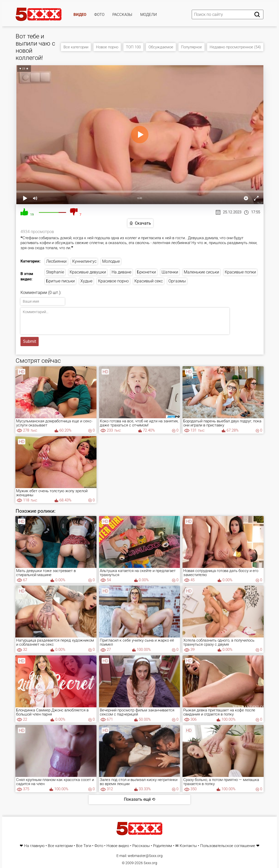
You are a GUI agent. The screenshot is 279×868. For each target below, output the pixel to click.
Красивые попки (240, 272)
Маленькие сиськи (201, 272)
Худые (86, 281)
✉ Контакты (186, 846)
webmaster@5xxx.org (145, 856)
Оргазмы (177, 281)
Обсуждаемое (161, 47)
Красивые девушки (88, 272)
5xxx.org (150, 863)
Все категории (76, 47)
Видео (80, 15)
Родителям (163, 846)
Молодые (111, 261)
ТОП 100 (133, 47)
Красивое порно (113, 281)
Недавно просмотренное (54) (235, 47)
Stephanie (55, 272)
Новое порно (107, 47)
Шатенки (170, 272)
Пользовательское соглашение (228, 846)
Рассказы (122, 15)
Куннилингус (84, 261)
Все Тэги (84, 846)
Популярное (191, 47)
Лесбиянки (56, 261)
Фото (99, 15)
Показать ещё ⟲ (139, 799)
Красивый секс (149, 281)
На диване (121, 272)
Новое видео (118, 846)
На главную (34, 846)
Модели (149, 15)
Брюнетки (146, 272)
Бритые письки (60, 281)
